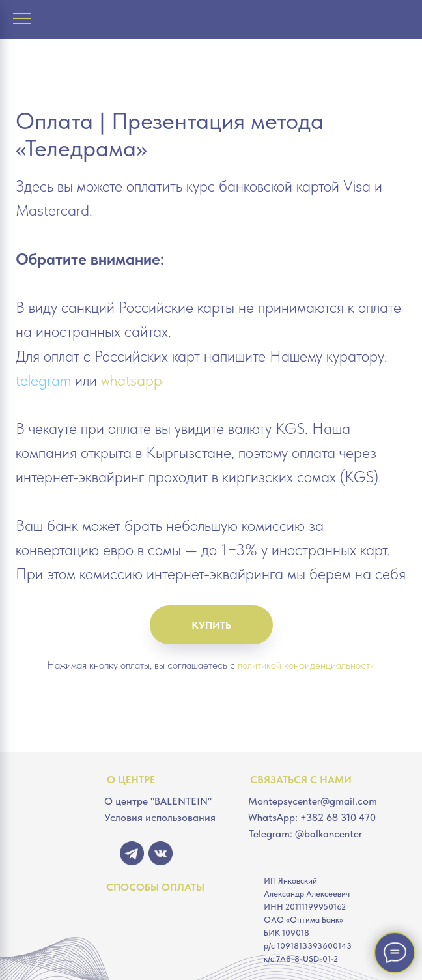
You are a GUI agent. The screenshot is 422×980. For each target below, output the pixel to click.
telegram (43, 380)
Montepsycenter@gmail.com (313, 801)
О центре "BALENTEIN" (158, 801)
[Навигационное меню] (22, 20)
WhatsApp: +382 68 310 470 (312, 817)
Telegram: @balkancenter (305, 834)
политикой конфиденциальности (306, 665)
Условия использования (160, 817)
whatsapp (132, 380)
